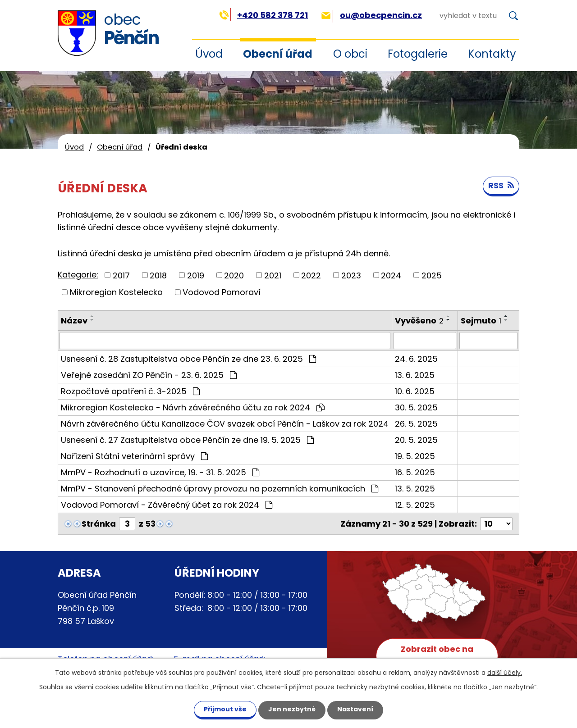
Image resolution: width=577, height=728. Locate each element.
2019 (196, 275)
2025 (432, 275)
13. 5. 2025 (415, 489)
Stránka (99, 524)
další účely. (505, 673)
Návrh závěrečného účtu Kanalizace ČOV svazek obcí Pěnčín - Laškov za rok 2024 (225, 424)
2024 (391, 275)
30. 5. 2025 (416, 407)
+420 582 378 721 (263, 15)
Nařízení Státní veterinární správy (134, 456)
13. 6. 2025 (415, 375)
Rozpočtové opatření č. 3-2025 (130, 391)
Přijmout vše (225, 709)
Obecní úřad (278, 54)
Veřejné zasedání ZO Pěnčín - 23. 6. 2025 (149, 375)
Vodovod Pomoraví (222, 292)
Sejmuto (481, 321)
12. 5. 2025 (415, 505)
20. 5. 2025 (416, 440)
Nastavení (355, 709)
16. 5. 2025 (415, 472)
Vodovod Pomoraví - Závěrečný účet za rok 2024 (167, 505)
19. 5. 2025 (415, 456)
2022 (311, 275)
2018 (158, 275)
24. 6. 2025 (416, 359)
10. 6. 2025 (415, 391)
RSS (501, 185)
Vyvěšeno (419, 321)
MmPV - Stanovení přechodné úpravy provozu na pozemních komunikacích (220, 489)
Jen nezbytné (292, 709)
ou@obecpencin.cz (372, 15)
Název (74, 321)
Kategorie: (78, 275)
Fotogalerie (418, 54)
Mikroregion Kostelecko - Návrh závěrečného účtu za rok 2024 (193, 407)
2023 (351, 275)
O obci (350, 54)
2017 (121, 275)
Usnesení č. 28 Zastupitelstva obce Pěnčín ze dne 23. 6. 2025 (188, 359)
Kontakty (492, 54)
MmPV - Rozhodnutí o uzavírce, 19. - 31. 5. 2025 (160, 472)
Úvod (74, 147)
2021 (273, 275)
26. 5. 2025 (416, 424)
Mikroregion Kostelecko (116, 292)
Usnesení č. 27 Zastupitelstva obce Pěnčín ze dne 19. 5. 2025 (187, 440)
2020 (234, 275)
